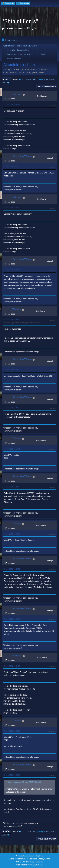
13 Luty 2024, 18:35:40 (12, 208)
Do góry (6, 831)
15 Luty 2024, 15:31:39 (12, 666)
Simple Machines (37, 862)
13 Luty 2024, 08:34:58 (12, 105)
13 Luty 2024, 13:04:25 (12, 167)
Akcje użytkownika (47, 87)
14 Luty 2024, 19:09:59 (12, 534)
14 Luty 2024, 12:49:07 (12, 408)
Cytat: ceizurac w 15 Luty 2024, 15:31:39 (24, 782)
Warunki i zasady (28, 856)
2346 (34, 79)
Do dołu (6, 79)
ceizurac (17, 94)
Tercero (17, 309)
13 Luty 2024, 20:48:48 (12, 320)
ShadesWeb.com (36, 865)
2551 (4, 83)
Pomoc (18, 856)
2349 (52, 79)
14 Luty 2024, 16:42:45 (12, 487)
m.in (12, 499)
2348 (46, 79)
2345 (28, 79)
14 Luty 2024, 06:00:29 (12, 370)
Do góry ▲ (40, 856)
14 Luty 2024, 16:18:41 (12, 449)
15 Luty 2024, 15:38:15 (12, 731)
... (25, 79)
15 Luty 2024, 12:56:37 (12, 619)
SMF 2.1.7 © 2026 (23, 862)
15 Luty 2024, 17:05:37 (12, 775)
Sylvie (43, 54)
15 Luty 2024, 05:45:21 (12, 569)
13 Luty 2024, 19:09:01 (12, 270)
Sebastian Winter (22, 156)
